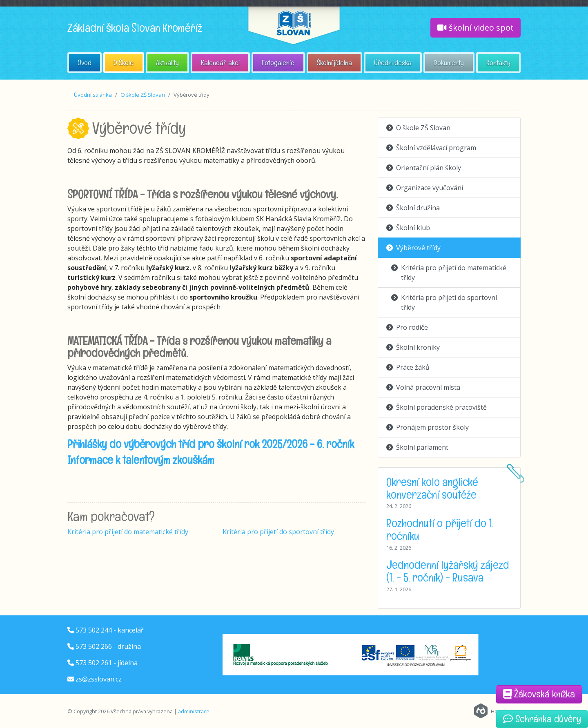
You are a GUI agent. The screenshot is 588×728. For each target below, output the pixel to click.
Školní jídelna (334, 63)
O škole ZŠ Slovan (143, 95)
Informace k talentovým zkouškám (141, 460)
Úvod (85, 63)
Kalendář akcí (220, 63)
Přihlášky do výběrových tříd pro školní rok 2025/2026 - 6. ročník (211, 444)
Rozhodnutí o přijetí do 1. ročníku (440, 529)
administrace (194, 711)
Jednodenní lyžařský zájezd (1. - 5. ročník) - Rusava (448, 571)
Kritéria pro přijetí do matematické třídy (128, 532)
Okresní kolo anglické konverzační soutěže (432, 488)
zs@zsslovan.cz (99, 679)
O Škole (124, 63)
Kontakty (498, 63)
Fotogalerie (278, 63)
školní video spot (476, 28)
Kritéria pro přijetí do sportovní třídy (278, 532)
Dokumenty (449, 63)
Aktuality (167, 63)
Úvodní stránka (93, 95)
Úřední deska (393, 63)
